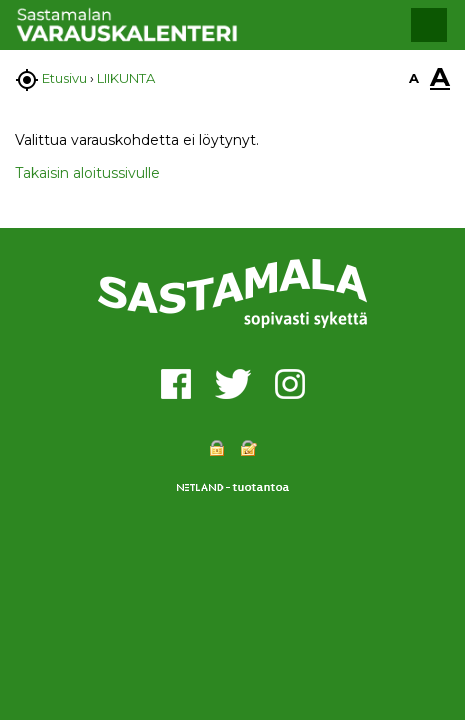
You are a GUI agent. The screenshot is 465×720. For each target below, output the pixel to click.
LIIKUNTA (126, 78)
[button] (429, 25)
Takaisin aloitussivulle (87, 173)
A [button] (414, 78)
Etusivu (64, 78)
